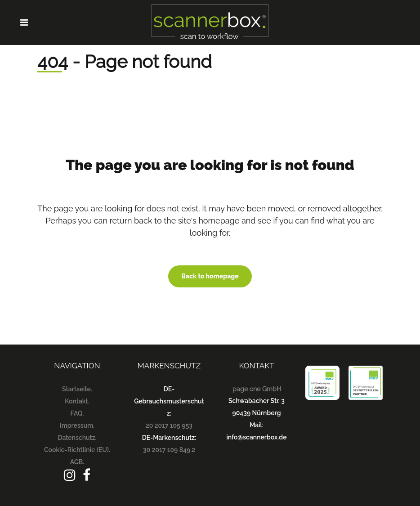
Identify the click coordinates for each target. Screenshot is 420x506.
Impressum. (77, 425)
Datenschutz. (77, 438)
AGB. (77, 462)
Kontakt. (77, 401)
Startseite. (77, 389)
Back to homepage (210, 276)
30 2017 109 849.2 (169, 450)
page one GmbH (257, 389)
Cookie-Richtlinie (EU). (77, 450)
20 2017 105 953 (169, 425)
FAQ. (77, 413)
